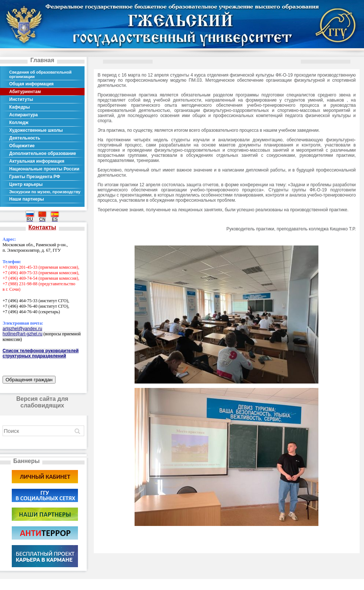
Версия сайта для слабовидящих (42, 402)
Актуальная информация (37, 161)
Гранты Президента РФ (35, 177)
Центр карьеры (26, 184)
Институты (21, 99)
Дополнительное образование (43, 153)
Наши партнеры (27, 199)
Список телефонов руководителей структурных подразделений (41, 353)
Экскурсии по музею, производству (45, 192)
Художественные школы (36, 130)
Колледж (19, 123)
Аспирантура (24, 115)
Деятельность (25, 138)
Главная (42, 60)
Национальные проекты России (44, 169)
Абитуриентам (25, 92)
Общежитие (22, 146)
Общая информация (31, 84)
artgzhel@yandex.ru (22, 329)
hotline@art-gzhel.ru (22, 334)
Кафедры (19, 107)
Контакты (42, 227)
